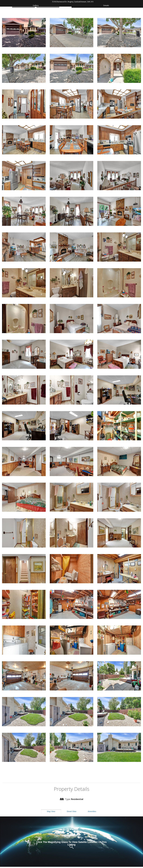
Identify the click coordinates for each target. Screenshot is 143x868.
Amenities (92, 811)
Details (106, 5)
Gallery (36, 5)
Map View (51, 811)
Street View (71, 811)
